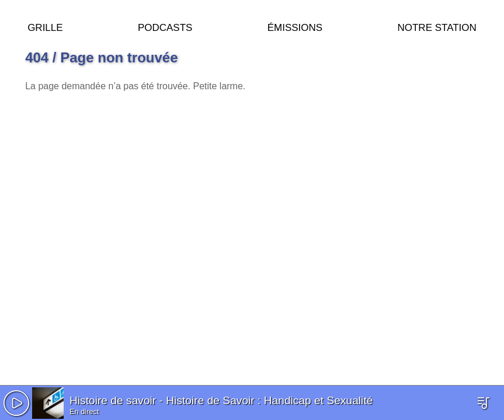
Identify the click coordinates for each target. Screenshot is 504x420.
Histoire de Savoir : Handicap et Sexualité (269, 400)
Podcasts (165, 26)
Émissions (295, 26)
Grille (45, 26)
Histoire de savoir (113, 400)
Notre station (437, 26)
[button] (16, 403)
